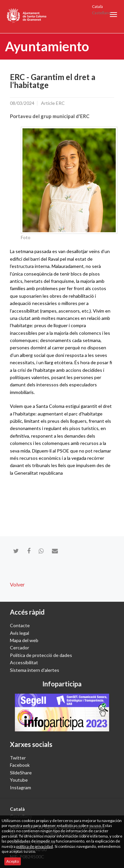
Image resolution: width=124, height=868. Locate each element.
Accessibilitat (24, 662)
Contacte (20, 625)
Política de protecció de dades (41, 655)
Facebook (20, 765)
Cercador (20, 648)
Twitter (18, 758)
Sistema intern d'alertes (35, 670)
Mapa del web (24, 640)
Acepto (13, 861)
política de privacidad (35, 846)
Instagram (21, 787)
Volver (17, 584)
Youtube (19, 780)
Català (97, 6)
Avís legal (20, 633)
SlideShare (21, 773)
